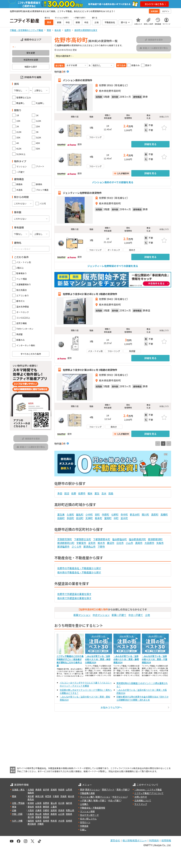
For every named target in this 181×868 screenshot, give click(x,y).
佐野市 (82, 493)
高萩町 (155, 514)
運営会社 (115, 840)
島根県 (54, 814)
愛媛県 (38, 817)
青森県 (38, 789)
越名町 (80, 514)
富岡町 (108, 518)
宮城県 (54, 789)
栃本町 (98, 518)
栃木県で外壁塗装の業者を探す (74, 598)
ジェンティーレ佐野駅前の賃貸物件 (82, 193)
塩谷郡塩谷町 (120, 539)
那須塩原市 (63, 547)
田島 (111, 493)
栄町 (97, 514)
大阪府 (31, 810)
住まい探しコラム (88, 819)
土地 (147, 615)
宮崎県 (69, 821)
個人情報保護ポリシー (135, 840)
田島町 (61, 518)
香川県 (31, 817)
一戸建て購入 (86, 800)
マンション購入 (87, 797)
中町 (116, 518)
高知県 (46, 817)
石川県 (61, 803)
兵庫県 (38, 810)
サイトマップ (141, 804)
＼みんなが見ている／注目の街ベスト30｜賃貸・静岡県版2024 (126, 659)
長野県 (46, 803)
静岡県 (46, 807)
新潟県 (31, 803)
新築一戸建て (119, 615)
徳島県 (69, 814)
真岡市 (139, 543)
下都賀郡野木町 (102, 539)
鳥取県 (46, 814)
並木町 (124, 518)
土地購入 (84, 804)
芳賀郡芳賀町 (65, 539)
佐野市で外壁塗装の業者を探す (74, 594)
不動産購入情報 (87, 793)
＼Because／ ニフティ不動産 (148, 789)
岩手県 (46, 789)
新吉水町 (135, 514)
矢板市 (160, 543)
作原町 (105, 514)
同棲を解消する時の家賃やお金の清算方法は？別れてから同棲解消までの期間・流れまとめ (143, 698)
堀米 (90, 493)
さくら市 (76, 547)
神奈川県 (39, 796)
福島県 (31, 793)
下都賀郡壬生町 (83, 539)
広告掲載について (143, 800)
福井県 (69, 803)
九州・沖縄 (17, 821)
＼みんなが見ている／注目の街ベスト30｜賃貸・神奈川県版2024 (98, 659)
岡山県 (38, 814)
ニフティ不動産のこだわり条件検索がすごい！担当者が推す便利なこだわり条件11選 (70, 661)
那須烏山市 (89, 547)
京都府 (46, 810)
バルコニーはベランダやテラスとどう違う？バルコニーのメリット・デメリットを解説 (86, 684)
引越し (83, 829)
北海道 (31, 789)
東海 (14, 807)
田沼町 (80, 518)
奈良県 (61, 810)
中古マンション (101, 615)
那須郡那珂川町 (66, 543)
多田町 (70, 518)
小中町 (89, 514)
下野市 (101, 547)
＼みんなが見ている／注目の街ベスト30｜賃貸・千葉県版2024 (155, 659)
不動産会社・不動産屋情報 (93, 808)
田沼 (67, 493)
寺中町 (124, 514)
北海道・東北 (18, 789)
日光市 (120, 543)
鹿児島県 (32, 824)
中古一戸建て (136, 615)
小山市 (129, 543)
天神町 (89, 518)
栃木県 (71, 796)
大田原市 (149, 543)
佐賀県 (38, 821)
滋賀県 (54, 810)
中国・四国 (17, 814)
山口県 (61, 814)
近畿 (14, 810)
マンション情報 (87, 811)
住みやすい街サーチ (89, 815)
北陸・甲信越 (18, 803)
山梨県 (38, 803)
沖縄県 (40, 824)
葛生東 (61, 514)
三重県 (54, 807)
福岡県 (31, 821)
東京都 (31, 796)
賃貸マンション (93, 789)
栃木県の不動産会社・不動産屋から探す (79, 572)
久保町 (70, 514)
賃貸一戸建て (123, 789)
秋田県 (61, 789)
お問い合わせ (141, 797)
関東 (14, 796)
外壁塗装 (84, 826)
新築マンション (82, 615)
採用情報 (166, 840)
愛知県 (31, 807)
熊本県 (54, 821)
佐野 (74, 493)
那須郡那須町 (155, 539)
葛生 (97, 493)
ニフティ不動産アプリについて (149, 793)
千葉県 (56, 796)
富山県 (54, 803)
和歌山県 (70, 810)
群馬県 (31, 799)
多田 (60, 493)
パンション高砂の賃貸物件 (78, 80)
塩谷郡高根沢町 (137, 539)
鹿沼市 (111, 543)
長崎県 (46, 821)
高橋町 (164, 514)
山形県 (69, 789)
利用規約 (154, 840)
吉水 (104, 493)
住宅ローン (85, 822)
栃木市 (101, 543)
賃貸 (82, 789)
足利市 (92, 543)
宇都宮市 (81, 543)
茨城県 (63, 796)
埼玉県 (48, 796)
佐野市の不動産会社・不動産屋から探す (79, 568)
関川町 (145, 514)
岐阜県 (38, 807)
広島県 (31, 814)
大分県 (61, 821)
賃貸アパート (108, 789)
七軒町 (115, 514)
